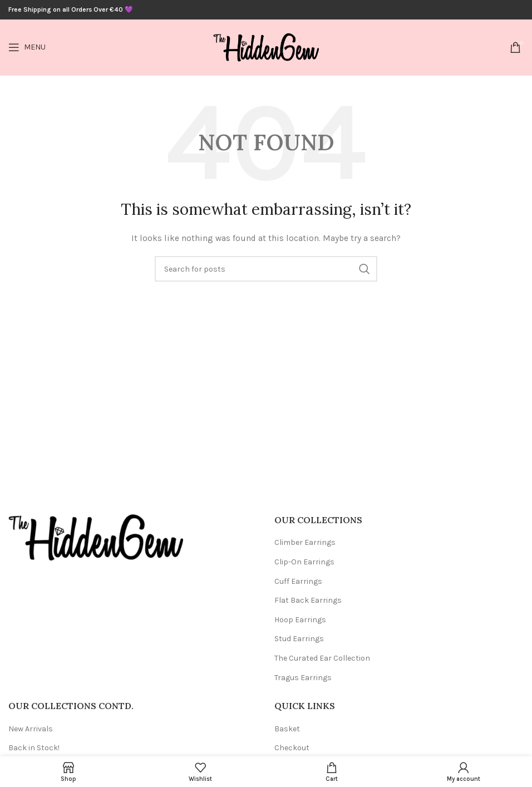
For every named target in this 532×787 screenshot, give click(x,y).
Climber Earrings (305, 542)
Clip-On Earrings (304, 562)
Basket (287, 729)
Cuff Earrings (298, 581)
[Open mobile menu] (27, 47)
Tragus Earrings (303, 678)
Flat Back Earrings (308, 600)
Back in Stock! (34, 748)
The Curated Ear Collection (322, 658)
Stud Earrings (299, 639)
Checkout (292, 748)
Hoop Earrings (300, 620)
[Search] (266, 269)
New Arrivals (31, 729)
